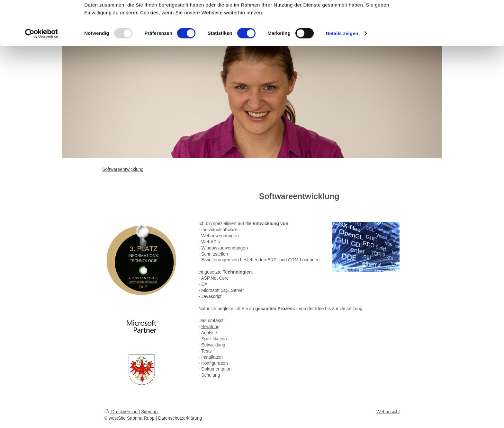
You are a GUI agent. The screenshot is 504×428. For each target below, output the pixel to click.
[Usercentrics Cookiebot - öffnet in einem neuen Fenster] (42, 75)
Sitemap (149, 412)
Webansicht (388, 412)
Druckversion (121, 412)
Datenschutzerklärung (180, 418)
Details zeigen (342, 75)
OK (450, 16)
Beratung (210, 327)
